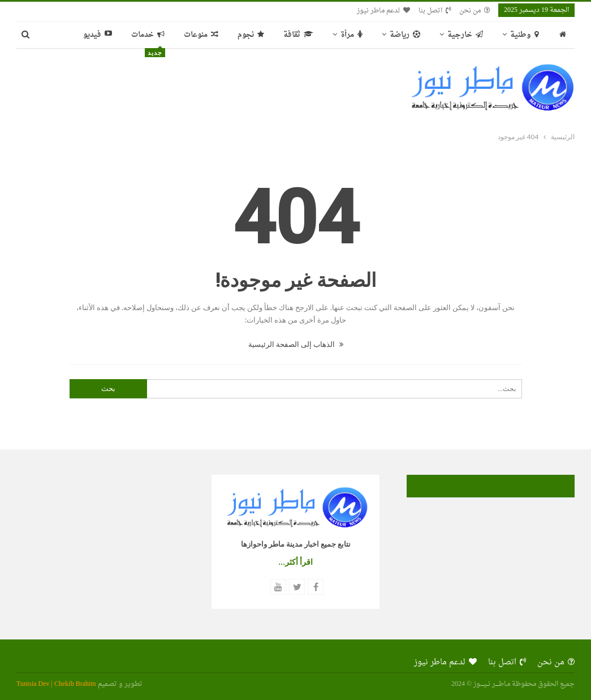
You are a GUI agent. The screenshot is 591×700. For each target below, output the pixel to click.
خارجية (465, 35)
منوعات (201, 35)
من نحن (474, 11)
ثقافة (298, 35)
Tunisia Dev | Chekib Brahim (56, 684)
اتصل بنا (435, 11)
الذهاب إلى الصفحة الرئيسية (296, 344)
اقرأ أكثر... (295, 562)
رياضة (405, 35)
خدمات (148, 38)
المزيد (103, 35)
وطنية (524, 35)
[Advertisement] (198, 86)
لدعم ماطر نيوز (383, 11)
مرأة (351, 35)
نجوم (251, 35)
